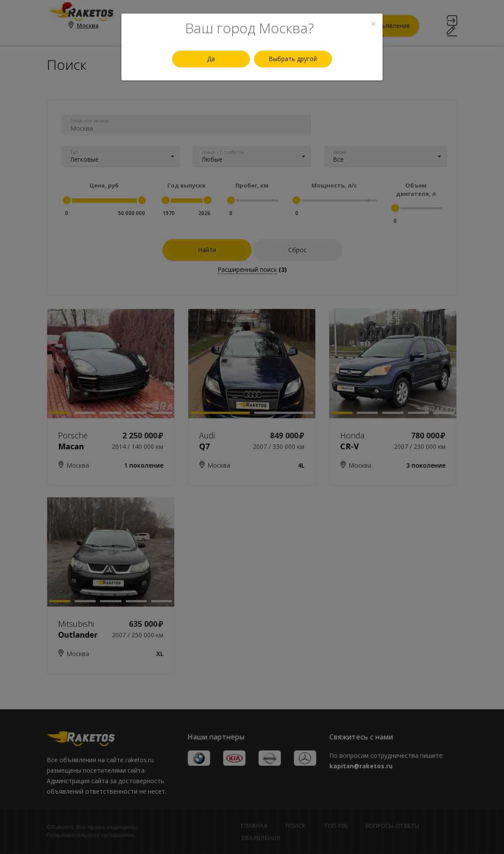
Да (211, 59)
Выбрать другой (293, 59)
